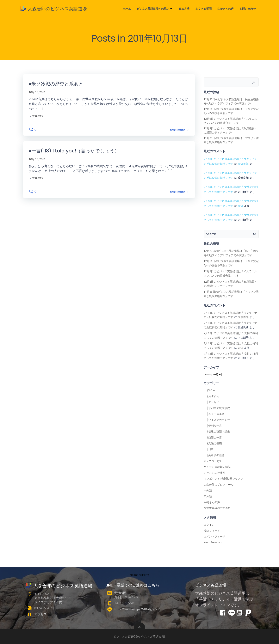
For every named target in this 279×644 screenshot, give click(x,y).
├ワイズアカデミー (217, 420)
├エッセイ (211, 402)
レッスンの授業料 (214, 473)
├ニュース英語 (214, 414)
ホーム (127, 9)
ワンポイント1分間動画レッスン (223, 479)
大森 (240, 206)
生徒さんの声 (226, 9)
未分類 (208, 491)
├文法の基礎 (213, 443)
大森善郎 (38, 116)
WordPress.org (213, 542)
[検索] (254, 82)
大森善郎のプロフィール (219, 485)
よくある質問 (204, 9)
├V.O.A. (210, 390)
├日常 (209, 449)
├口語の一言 (213, 437)
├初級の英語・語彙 (217, 432)
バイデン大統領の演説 (217, 467)
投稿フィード (212, 531)
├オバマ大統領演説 (217, 408)
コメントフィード (214, 536)
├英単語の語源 (214, 455)
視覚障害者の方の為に (217, 508)
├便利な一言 (213, 426)
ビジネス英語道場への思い (155, 9)
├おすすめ (211, 396)
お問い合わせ (248, 9)
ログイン (209, 525)
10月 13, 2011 (37, 92)
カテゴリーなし (213, 461)
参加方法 (184, 9)
